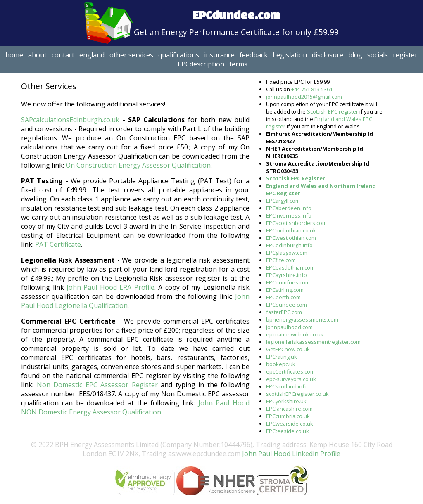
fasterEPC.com (284, 312)
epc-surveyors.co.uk (291, 379)
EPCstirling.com (285, 290)
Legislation (290, 55)
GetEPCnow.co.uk (288, 349)
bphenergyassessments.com (302, 319)
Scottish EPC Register (296, 178)
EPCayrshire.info (286, 275)
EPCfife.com (281, 260)
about (37, 55)
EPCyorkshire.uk (286, 401)
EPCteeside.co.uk (288, 431)
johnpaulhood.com (289, 327)
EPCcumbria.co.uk (288, 416)
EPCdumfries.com (288, 282)
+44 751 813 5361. (312, 89)
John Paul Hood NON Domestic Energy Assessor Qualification (135, 407)
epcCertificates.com (290, 371)
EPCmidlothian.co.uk (291, 230)
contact (63, 55)
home (14, 55)
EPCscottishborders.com (296, 223)
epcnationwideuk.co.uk (295, 334)
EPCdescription (201, 64)
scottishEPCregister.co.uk (297, 394)
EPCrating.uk (282, 357)
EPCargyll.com (283, 201)
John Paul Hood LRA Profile (111, 287)
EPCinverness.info (289, 215)
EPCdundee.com (286, 305)
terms (238, 64)
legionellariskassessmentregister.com (313, 342)
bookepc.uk (281, 364)
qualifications (179, 55)
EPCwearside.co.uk (290, 424)
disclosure (328, 55)
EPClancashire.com (289, 409)
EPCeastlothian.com (290, 267)
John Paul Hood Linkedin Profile (290, 454)
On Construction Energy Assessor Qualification (138, 165)
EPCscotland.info (287, 386)
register (405, 55)
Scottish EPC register (333, 111)
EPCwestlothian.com (291, 238)
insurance (219, 55)
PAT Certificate (58, 244)
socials (378, 55)
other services (131, 55)
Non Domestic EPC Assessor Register (97, 385)
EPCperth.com (283, 297)
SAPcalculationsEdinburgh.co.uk (70, 120)
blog (355, 55)
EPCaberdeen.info (289, 208)
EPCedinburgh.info (289, 245)
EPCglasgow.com (287, 253)
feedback (254, 55)
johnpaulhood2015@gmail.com (304, 97)
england (92, 55)
